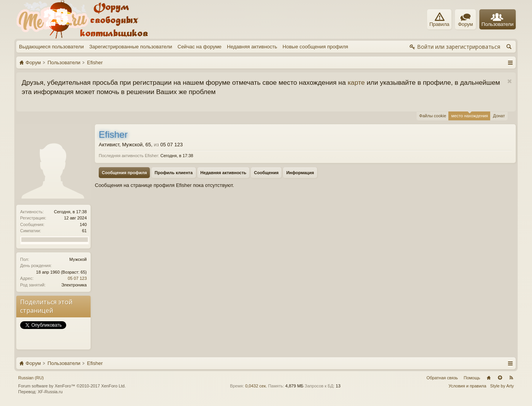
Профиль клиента (173, 173)
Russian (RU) (31, 378)
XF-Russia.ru (50, 392)
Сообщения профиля (124, 173)
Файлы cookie (433, 116)
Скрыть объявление (509, 81)
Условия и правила (468, 386)
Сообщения (266, 173)
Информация (300, 173)
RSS (511, 378)
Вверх (500, 378)
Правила (439, 20)
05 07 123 (77, 278)
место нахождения (469, 115)
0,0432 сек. (256, 386)
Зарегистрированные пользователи (130, 47)
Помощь (472, 378)
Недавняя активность (252, 47)
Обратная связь (442, 378)
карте (356, 82)
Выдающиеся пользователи (51, 47)
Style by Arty (502, 386)
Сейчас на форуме (200, 47)
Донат (499, 116)
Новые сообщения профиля (315, 47)
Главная (489, 378)
